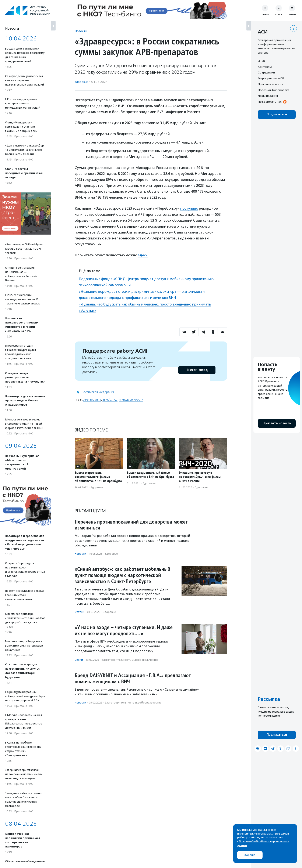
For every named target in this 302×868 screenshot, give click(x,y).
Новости (81, 31)
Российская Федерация (98, 391)
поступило (189, 208)
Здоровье (81, 82)
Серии (79, 659)
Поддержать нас (270, 102)
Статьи (79, 611)
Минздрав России (131, 399)
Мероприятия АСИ (271, 78)
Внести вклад (197, 369)
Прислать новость (270, 84)
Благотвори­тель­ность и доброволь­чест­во (130, 659)
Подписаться (277, 114)
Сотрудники (266, 72)
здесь (143, 255)
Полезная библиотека (273, 90)
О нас (261, 61)
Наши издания (268, 96)
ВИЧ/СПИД (110, 399)
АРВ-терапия (92, 399)
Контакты (265, 67)
